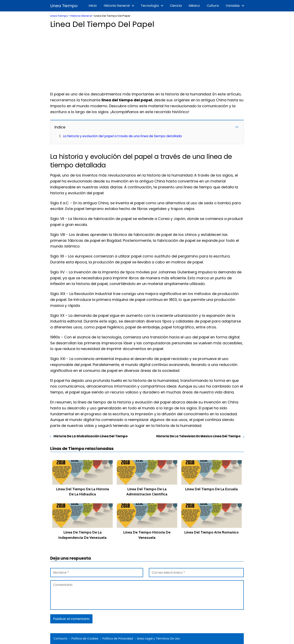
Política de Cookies (85, 638)
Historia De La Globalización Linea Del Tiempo (91, 436)
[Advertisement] (147, 59)
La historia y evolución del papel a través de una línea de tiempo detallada (122, 136)
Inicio (93, 6)
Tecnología (150, 6)
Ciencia (176, 6)
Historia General (117, 6)
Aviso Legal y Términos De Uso (158, 638)
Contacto (60, 638)
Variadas (233, 6)
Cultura (213, 6)
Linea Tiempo (64, 6)
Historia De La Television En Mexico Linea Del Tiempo (198, 436)
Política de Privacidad (118, 638)
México (194, 6)
